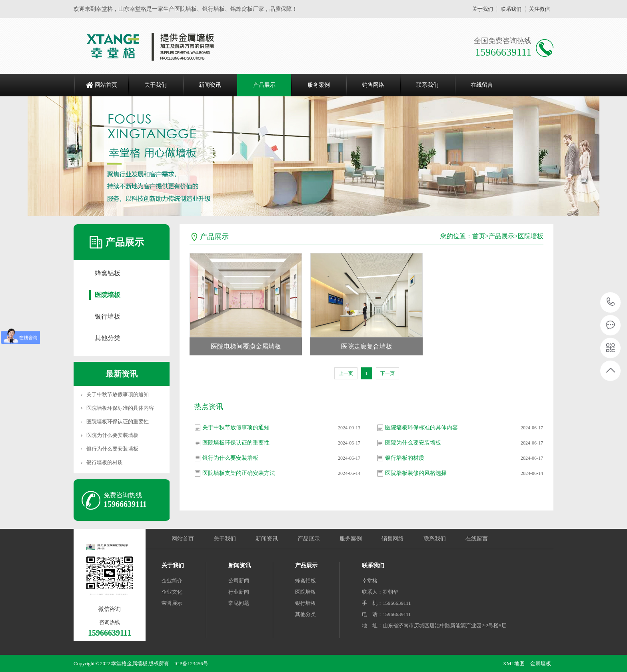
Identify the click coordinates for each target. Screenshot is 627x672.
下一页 (387, 373)
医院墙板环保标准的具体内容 (120, 408)
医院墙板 (108, 295)
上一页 (346, 373)
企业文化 (172, 592)
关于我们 (483, 9)
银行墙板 (108, 316)
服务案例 (319, 85)
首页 (479, 236)
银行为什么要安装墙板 (112, 449)
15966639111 (611, 302)
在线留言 (482, 85)
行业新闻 (239, 592)
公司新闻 (239, 581)
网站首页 (106, 85)
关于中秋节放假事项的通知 (118, 394)
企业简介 (172, 581)
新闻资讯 (210, 85)
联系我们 (511, 9)
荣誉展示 (172, 603)
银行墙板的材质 (105, 462)
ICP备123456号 (191, 663)
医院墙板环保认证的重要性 (118, 422)
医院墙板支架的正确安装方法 (239, 473)
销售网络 (373, 85)
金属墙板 (541, 663)
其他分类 (108, 338)
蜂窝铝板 (108, 273)
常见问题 (239, 603)
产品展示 (264, 85)
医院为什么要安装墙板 (112, 435)
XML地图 (514, 663)
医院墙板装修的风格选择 (416, 473)
